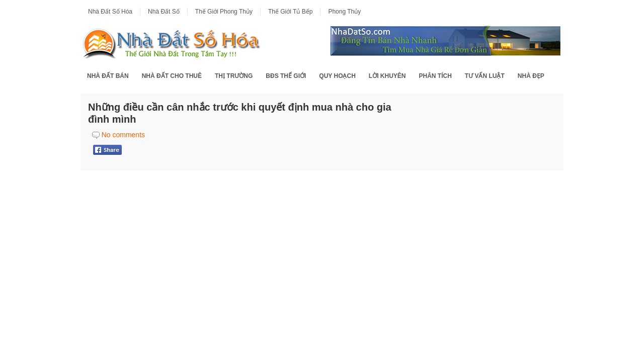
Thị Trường (234, 76)
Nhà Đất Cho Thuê (172, 76)
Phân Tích (435, 76)
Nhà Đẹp (531, 76)
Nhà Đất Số (164, 12)
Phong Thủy (344, 12)
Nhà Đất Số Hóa (110, 12)
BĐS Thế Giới (286, 76)
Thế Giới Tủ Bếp (290, 12)
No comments (123, 135)
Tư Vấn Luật (485, 76)
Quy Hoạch (337, 76)
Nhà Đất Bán (108, 76)
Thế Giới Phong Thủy (224, 12)
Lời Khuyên (387, 76)
